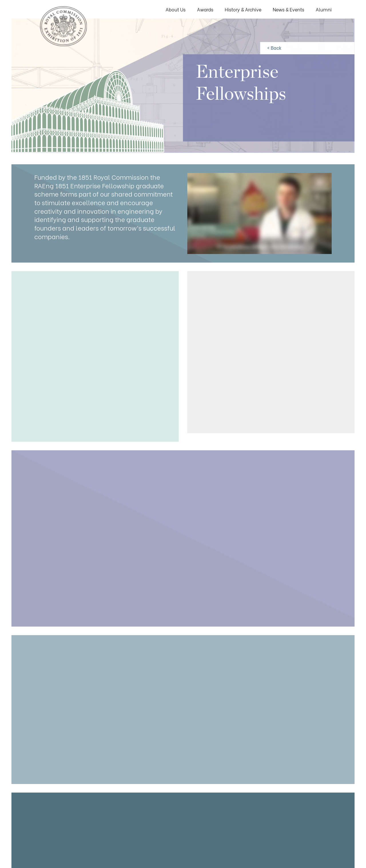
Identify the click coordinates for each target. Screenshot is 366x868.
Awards (205, 9)
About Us (176, 9)
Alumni (324, 9)
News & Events (289, 9)
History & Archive (243, 9)
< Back (273, 48)
